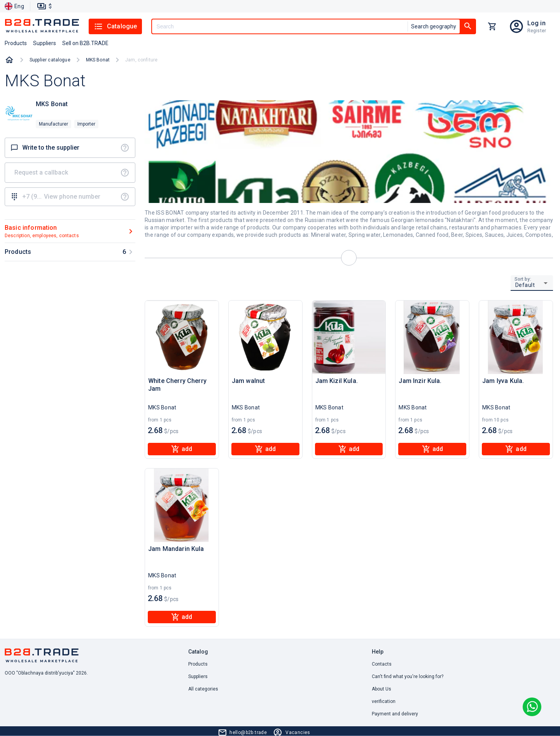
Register (537, 31)
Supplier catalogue (50, 60)
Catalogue (115, 26)
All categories (203, 689)
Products (198, 664)
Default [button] (525, 285)
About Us (381, 689)
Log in (536, 23)
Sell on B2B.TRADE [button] (85, 43)
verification (384, 701)
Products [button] (16, 43)
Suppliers (198, 677)
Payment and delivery (395, 714)
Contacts (382, 664)
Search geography (434, 26)
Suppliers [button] (45, 43)
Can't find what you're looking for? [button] (408, 677)
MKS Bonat (98, 60)
